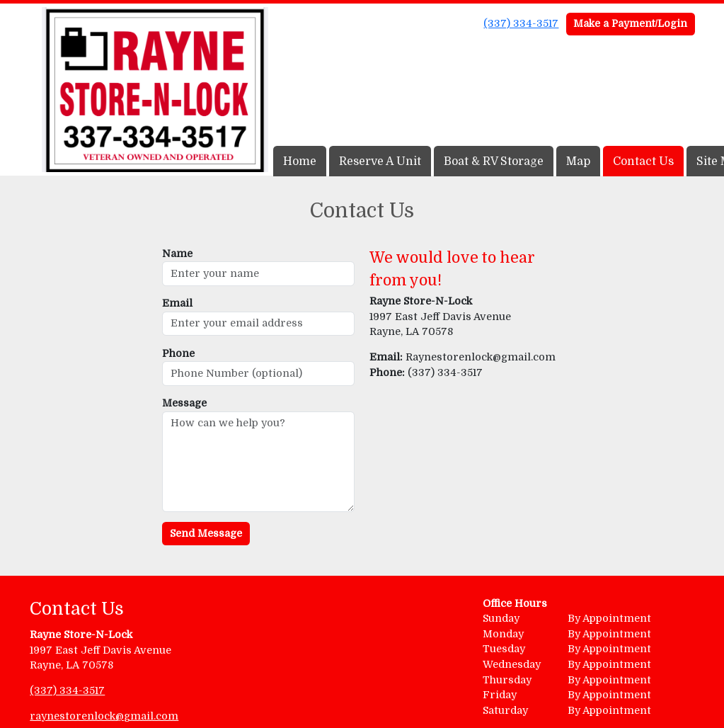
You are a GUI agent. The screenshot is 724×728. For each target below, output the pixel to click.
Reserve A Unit (380, 161)
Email (177, 303)
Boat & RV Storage (494, 161)
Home (300, 161)
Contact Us (643, 161)
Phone (178, 353)
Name (177, 254)
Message (184, 403)
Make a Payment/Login (630, 23)
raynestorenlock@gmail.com (104, 716)
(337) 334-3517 (521, 23)
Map (578, 161)
